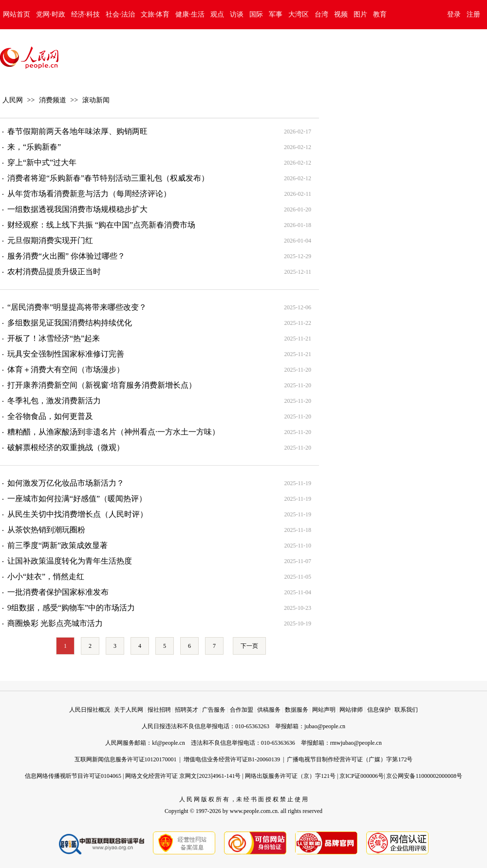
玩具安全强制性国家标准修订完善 (66, 354)
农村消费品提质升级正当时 (54, 272)
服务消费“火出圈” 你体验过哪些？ (66, 256)
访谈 (237, 14)
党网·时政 (51, 14)
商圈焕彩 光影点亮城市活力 (55, 623)
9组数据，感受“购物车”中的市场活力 (71, 608)
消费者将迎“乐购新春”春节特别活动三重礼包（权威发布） (108, 178)
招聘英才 (187, 710)
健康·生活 (190, 14)
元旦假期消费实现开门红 (50, 240)
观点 (217, 14)
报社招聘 (159, 710)
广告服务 (214, 710)
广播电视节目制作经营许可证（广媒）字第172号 (350, 759)
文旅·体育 (155, 14)
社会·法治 (120, 14)
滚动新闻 (96, 100)
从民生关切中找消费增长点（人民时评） (77, 514)
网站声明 (324, 710)
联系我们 (406, 710)
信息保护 (379, 710)
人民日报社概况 (90, 710)
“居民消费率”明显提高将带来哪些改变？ (77, 307)
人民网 (13, 100)
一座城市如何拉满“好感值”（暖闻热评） (77, 499)
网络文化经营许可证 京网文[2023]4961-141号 (183, 776)
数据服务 (297, 710)
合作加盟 (242, 710)
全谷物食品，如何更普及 (50, 416)
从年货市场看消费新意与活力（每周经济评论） (89, 194)
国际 (256, 14)
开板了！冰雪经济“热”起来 (54, 338)
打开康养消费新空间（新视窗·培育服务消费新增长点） (102, 385)
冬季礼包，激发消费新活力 (54, 401)
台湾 (321, 14)
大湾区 (299, 14)
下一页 (249, 646)
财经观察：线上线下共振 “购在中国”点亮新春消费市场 (101, 225)
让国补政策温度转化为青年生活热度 (70, 561)
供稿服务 (269, 710)
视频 (341, 14)
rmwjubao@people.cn (356, 743)
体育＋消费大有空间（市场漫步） (66, 369)
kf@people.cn (168, 743)
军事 (276, 14)
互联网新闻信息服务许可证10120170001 (126, 759)
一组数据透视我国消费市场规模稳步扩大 (77, 209)
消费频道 (53, 100)
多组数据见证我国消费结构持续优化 (70, 323)
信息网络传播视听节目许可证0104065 (73, 776)
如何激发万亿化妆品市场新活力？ (66, 483)
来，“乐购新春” (34, 147)
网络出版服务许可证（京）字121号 (290, 776)
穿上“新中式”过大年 (42, 162)
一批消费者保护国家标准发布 (58, 592)
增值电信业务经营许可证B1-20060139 (232, 759)
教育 (380, 14)
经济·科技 (86, 14)
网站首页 (17, 14)
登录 (454, 14)
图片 (360, 14)
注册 (473, 14)
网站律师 (351, 710)
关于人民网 (129, 710)
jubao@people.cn (325, 726)
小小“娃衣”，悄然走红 (46, 576)
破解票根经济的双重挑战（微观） (66, 447)
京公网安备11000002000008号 (424, 776)
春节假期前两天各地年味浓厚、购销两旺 (77, 131)
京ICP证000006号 (362, 776)
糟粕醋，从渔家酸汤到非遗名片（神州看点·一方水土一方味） (113, 432)
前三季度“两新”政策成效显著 (57, 545)
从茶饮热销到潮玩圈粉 (46, 530)
